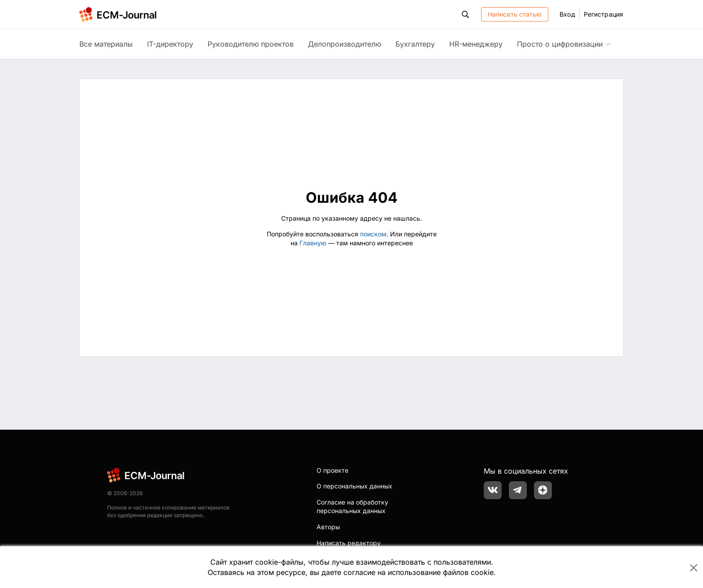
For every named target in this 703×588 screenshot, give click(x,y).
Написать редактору (349, 543)
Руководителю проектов (251, 44)
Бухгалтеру (415, 44)
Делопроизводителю (345, 44)
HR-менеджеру (476, 44)
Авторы (328, 527)
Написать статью (515, 14)
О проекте (332, 470)
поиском (373, 234)
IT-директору (170, 44)
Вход (567, 14)
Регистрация (603, 14)
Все (106, 44)
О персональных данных (354, 486)
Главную (313, 243)
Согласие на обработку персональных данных (352, 507)
